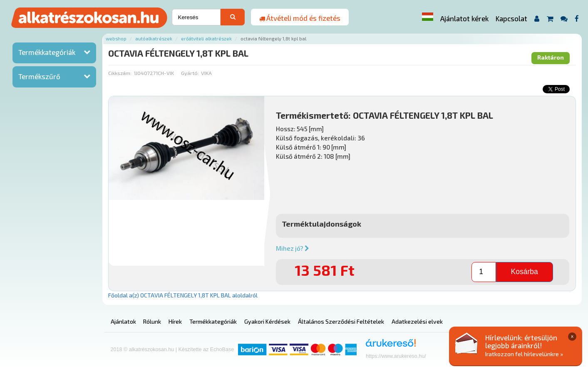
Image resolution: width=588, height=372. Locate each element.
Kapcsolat (511, 18)
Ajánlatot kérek (464, 18)
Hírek (175, 321)
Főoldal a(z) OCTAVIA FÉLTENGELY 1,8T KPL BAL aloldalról (183, 295)
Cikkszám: (120, 73)
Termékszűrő (39, 76)
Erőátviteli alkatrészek (206, 39)
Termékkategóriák (47, 52)
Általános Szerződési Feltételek (341, 321)
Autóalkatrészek (154, 39)
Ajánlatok (123, 321)
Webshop (116, 39)
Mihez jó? (293, 248)
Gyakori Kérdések (267, 321)
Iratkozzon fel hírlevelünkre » (524, 354)
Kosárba (525, 272)
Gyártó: (190, 73)
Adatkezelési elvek (417, 321)
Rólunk (152, 321)
